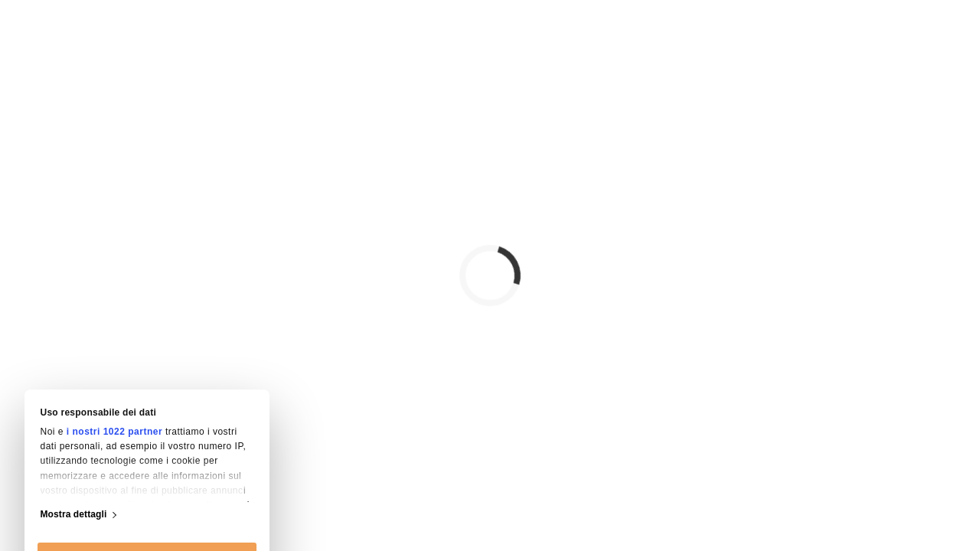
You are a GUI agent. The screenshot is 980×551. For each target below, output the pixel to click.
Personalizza (148, 467)
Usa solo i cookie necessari (147, 505)
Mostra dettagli (74, 383)
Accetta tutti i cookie (147, 429)
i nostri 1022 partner (114, 301)
